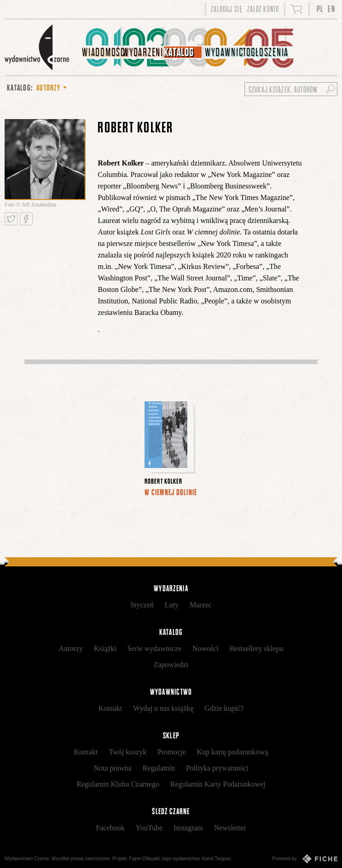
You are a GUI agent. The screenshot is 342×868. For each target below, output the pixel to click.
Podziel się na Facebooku (26, 219)
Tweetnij (11, 219)
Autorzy (71, 648)
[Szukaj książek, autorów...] (291, 89)
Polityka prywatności (217, 768)
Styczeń (142, 605)
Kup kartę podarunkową (233, 752)
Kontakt (110, 708)
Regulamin (159, 768)
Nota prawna (113, 768)
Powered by (305, 859)
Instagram (188, 828)
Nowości (206, 648)
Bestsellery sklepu (257, 648)
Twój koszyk (128, 752)
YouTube (149, 828)
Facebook (110, 828)
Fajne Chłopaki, (145, 859)
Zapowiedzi (171, 665)
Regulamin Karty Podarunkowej (218, 784)
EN (331, 9)
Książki (105, 648)
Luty (172, 605)
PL (320, 9)
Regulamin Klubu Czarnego (118, 784)
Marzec (201, 605)
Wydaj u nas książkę (163, 708)
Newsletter (230, 828)
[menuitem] (101, 47)
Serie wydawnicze (154, 648)
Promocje (171, 752)
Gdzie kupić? (224, 708)
